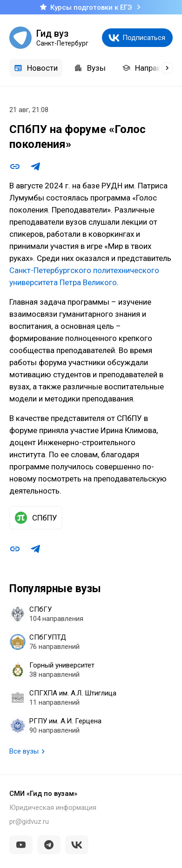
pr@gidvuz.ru (29, 821)
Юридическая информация (53, 808)
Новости (36, 68)
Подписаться (144, 38)
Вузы (90, 68)
